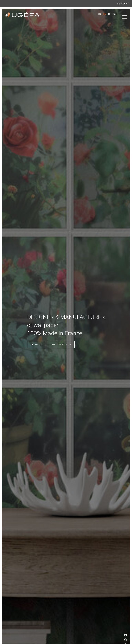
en (105, 14)
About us (36, 345)
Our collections (61, 345)
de (110, 14)
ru (115, 14)
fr (100, 14)
